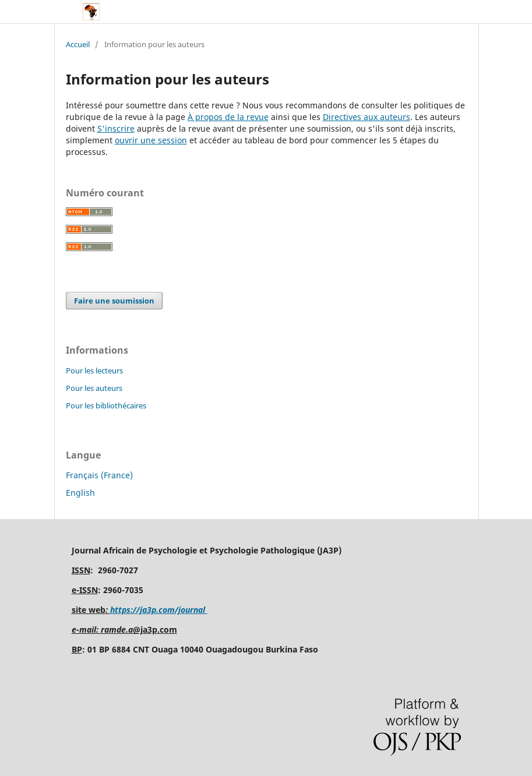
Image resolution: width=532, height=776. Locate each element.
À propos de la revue (228, 117)
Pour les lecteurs (94, 371)
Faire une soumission (114, 301)
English (80, 493)
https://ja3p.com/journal (159, 610)
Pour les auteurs (94, 388)
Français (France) (99, 475)
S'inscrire (116, 128)
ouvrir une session (151, 140)
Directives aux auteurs (367, 117)
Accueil (78, 44)
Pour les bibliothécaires (106, 405)
